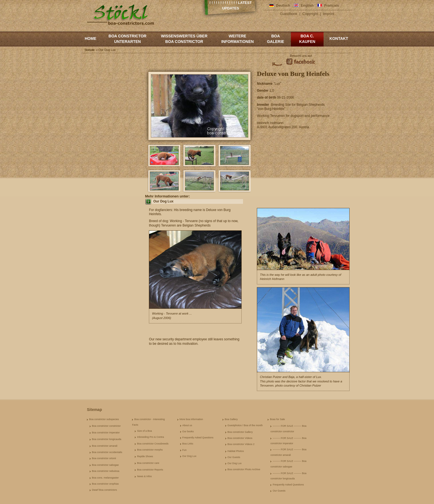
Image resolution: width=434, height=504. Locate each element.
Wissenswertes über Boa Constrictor (184, 39)
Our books (188, 431)
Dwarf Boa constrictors (104, 490)
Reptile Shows (145, 456)
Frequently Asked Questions (198, 438)
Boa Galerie (275, 39)
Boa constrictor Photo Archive (244, 469)
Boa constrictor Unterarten (127, 39)
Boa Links (188, 444)
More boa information (191, 419)
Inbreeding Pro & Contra (150, 437)
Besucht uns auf (301, 56)
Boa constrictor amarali (105, 446)
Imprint (329, 14)
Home (91, 38)
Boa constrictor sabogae (105, 465)
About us (187, 425)
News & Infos (144, 476)
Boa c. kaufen (307, 39)
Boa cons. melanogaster (105, 478)
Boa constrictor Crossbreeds (153, 444)
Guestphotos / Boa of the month (245, 425)
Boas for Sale (277, 419)
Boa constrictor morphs (150, 450)
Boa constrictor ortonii (104, 458)
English (307, 5)
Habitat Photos (236, 451)
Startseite (89, 50)
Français (331, 5)
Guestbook (289, 14)
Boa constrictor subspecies (104, 419)
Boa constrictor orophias (105, 484)
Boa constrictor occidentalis (107, 452)
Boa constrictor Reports (150, 470)
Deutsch (283, 5)
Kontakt (339, 38)
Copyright (310, 14)
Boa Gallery (231, 419)
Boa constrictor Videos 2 (241, 444)
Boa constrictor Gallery (240, 432)
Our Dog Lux (163, 201)
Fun (185, 450)
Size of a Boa (144, 431)
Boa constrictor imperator (106, 433)
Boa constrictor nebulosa (106, 471)
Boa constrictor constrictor (106, 426)
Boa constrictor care (148, 463)
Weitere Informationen (237, 39)
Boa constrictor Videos (240, 438)
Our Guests (234, 457)
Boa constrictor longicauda (107, 439)
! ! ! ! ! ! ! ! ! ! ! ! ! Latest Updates (231, 5)
